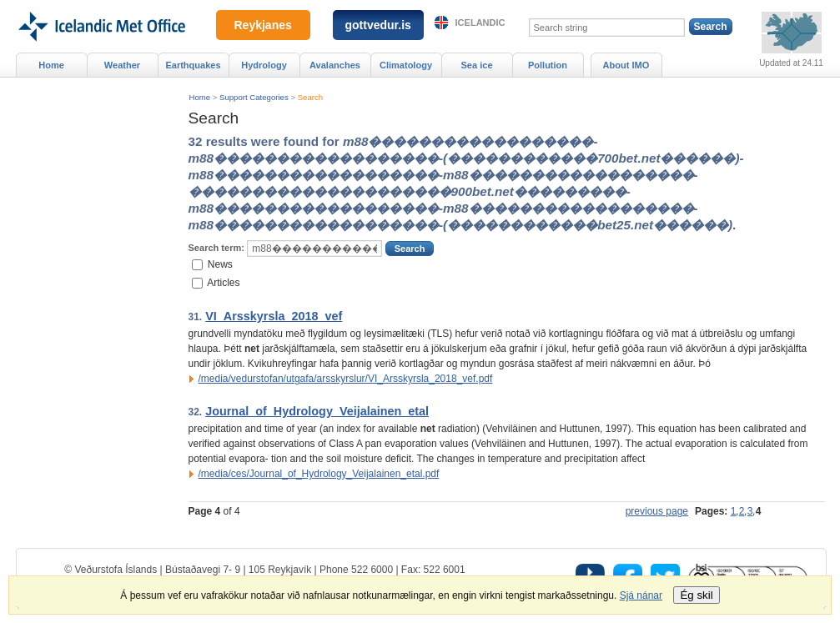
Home (200, 97)
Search (310, 97)
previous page (657, 511)
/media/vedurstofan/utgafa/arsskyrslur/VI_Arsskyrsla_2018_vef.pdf (346, 379)
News (220, 264)
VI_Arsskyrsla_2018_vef (274, 316)
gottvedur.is (378, 25)
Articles (223, 283)
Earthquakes (193, 65)
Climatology (406, 65)
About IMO (626, 65)
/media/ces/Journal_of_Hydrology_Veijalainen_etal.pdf (319, 474)
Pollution (548, 65)
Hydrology (264, 65)
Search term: (216, 248)
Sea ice (476, 65)
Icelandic (480, 23)
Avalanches (335, 65)
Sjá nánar (641, 595)
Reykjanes (263, 25)
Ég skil (696, 595)
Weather (122, 65)
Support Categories (254, 97)
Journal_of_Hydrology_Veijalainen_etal (317, 411)
